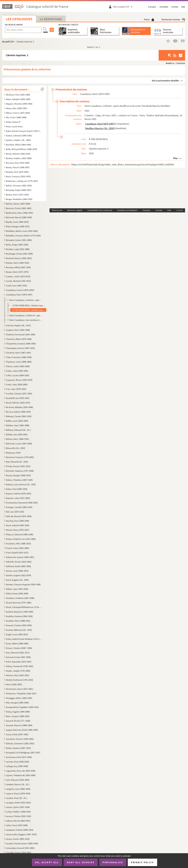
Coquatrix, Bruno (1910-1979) (19, 380)
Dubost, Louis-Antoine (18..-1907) (21, 484)
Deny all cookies (81, 862)
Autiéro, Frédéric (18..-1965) (18, 140)
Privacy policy (142, 862)
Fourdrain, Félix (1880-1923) (18, 544)
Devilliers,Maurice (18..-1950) (100, 128)
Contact (175, 7)
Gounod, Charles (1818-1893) (19, 625)
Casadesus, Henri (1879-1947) (19, 295)
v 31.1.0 (179, 210)
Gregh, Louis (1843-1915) (17, 634)
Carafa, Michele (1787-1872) (18, 281)
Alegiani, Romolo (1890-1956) (19, 104)
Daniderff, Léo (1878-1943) (18, 398)
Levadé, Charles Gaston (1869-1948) (22, 843)
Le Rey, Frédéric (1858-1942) (18, 812)
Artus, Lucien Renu (14, 126)
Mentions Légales (75, 210)
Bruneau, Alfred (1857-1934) (18, 267)
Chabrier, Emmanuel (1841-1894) (21, 334)
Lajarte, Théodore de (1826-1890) (21, 775)
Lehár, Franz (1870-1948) (17, 825)
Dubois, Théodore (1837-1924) (19, 480)
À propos (152, 7)
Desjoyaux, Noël (13, 453)
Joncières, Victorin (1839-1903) (20, 739)
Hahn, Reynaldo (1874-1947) (19, 662)
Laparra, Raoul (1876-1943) (18, 793)
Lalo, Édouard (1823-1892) (18, 780)
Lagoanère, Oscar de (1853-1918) (21, 771)
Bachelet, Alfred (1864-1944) (19, 145)
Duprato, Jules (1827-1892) (18, 498)
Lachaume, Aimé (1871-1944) (19, 757)
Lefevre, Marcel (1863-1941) (18, 821)
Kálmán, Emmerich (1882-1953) (20, 743)
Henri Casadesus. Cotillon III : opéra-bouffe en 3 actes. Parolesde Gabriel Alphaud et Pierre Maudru (26, 315)
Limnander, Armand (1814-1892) (20, 848)
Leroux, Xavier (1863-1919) (18, 839)
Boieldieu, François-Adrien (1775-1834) (23, 236)
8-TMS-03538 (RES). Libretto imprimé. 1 (29, 305)
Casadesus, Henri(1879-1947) (100, 124)
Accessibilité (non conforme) (100, 210)
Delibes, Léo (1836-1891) (17, 434)
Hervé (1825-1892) (14, 684)
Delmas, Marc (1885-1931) (17, 439)
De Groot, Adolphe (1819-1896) (20, 407)
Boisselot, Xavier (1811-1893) (19, 240)
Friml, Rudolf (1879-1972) (17, 553)
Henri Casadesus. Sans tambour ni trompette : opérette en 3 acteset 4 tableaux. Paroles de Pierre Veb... (26, 320)
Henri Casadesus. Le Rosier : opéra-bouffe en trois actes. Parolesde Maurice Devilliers (26, 300)
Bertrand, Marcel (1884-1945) (19, 217)
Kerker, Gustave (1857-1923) (18, 748)
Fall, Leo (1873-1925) (15, 512)
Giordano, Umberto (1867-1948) (20, 598)
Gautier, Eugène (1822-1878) (19, 575)
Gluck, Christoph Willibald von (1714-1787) (24, 607)
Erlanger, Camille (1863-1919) (19, 507)
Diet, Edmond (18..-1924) (17, 462)
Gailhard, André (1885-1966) (18, 566)
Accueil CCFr (8, 42)
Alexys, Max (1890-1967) (17, 108)
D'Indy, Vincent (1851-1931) (18, 466)
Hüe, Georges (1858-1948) (17, 703)
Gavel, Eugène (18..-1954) (17, 580)
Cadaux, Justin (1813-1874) (18, 276)
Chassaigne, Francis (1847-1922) (20, 348)
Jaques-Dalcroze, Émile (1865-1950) (22, 730)
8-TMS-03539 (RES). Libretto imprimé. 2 (29, 310)
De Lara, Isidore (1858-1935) (18, 412)
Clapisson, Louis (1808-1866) (19, 362)
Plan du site (57, 210)
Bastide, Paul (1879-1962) (17, 172)
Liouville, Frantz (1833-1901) (19, 853)
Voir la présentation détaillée (166, 81)
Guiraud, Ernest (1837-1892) (18, 657)
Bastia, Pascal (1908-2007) (18, 167)
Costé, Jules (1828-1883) (17, 384)
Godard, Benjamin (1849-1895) (20, 612)
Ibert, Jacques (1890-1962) (18, 716)
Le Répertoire (51, 19)
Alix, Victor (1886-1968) (16, 117)
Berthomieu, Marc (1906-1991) (19, 213)
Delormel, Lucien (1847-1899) (19, 444)
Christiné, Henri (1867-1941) (18, 353)
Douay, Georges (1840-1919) (18, 475)
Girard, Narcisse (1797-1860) (19, 603)
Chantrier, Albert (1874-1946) (19, 339)
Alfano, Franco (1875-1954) (18, 113)
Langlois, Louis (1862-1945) (18, 789)
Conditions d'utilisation (127, 210)
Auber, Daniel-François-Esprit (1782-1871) (24, 131)
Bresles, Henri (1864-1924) (18, 263)
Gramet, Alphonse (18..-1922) (19, 630)
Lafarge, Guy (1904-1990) (17, 766)
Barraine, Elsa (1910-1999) (18, 163)
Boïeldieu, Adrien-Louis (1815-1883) (22, 231)
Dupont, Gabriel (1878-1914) (19, 494)
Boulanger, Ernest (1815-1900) (19, 254)
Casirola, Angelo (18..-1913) (18, 325)
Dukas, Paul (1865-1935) (17, 489)
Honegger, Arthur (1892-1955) (19, 698)
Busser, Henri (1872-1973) (17, 272)
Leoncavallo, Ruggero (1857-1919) (21, 834)
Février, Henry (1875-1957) (18, 530)
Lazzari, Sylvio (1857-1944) (18, 807)
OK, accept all (47, 862)
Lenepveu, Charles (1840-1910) (20, 830)
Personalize (113, 862)
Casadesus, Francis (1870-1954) (20, 290)
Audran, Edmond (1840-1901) (19, 136)
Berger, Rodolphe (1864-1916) (19, 199)
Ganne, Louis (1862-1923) (17, 571)
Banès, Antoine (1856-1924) (18, 154)
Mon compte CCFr (124, 7)
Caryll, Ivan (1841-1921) (17, 285)
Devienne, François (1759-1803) (20, 457)
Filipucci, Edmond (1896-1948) (20, 534)
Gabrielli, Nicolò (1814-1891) (19, 562)
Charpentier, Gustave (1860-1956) (21, 344)
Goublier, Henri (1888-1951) (18, 621)
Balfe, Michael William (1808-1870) (22, 149)
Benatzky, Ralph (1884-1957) (19, 190)
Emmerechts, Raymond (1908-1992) (22, 503)
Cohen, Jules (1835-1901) (17, 371)
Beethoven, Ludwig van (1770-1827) (22, 181)
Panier (149, 19)
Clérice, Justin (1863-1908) (18, 366)
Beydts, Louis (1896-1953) (17, 222)
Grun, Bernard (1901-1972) (18, 653)
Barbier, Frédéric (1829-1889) (19, 158)
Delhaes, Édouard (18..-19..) (18, 430)
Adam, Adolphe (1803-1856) (18, 99)
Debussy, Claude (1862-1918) (19, 416)
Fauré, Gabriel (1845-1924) (18, 525)
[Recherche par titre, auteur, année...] (23, 30)
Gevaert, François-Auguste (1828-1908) (23, 584)
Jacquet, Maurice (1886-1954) (19, 725)
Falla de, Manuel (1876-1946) (19, 516)
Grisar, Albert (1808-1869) (17, 643)
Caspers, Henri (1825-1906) (18, 330)
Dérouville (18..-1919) (15, 448)
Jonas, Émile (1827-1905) (17, 734)
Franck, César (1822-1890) (17, 548)
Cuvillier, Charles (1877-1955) (19, 394)
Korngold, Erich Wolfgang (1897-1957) (23, 753)
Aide (183, 7)
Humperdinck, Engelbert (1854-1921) (22, 707)
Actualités (164, 7)
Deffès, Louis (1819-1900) (17, 421)
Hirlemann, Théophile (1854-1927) (21, 693)
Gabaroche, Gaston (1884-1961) (20, 557)
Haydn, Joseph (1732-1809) (18, 671)
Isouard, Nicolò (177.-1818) (18, 721)
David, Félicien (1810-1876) (18, 403)
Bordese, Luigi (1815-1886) (18, 249)
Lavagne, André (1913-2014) (18, 803)
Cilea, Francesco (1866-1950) (19, 357)
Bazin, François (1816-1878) (18, 176)
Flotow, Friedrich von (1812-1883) (21, 539)
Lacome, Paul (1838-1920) (17, 762)
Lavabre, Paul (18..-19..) (17, 798)
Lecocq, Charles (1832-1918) (19, 816)
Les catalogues (19, 19)
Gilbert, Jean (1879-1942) (17, 589)
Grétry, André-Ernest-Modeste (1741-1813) (24, 639)
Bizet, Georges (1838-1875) (18, 226)
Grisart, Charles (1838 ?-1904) (19, 648)
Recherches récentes (173, 19)
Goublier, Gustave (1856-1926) (19, 616)
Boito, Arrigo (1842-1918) (17, 245)
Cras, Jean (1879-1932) (16, 389)
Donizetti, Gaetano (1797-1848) (20, 471)
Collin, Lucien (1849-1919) (18, 375)
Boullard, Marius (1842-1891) (19, 258)
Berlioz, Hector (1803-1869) (18, 204)
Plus (175, 158)
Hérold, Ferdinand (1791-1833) (20, 680)
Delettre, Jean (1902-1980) (18, 425)
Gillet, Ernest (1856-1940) (17, 593)
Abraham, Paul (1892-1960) (18, 95)
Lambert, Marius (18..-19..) (18, 784)
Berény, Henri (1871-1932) (17, 195)
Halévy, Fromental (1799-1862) (20, 666)
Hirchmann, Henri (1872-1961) (19, 689)
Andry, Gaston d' (13, 122)
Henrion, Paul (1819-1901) (18, 675)
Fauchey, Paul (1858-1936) (18, 521)
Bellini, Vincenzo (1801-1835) (19, 186)
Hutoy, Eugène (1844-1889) (18, 712)
